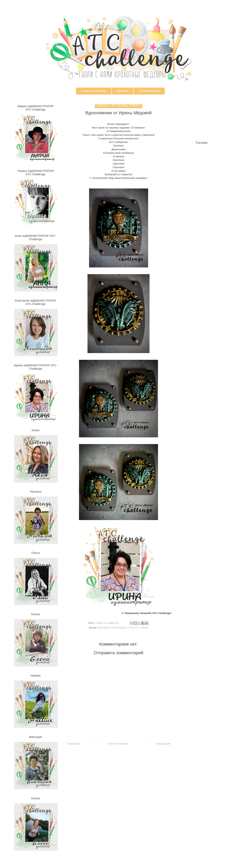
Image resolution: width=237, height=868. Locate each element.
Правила (123, 91)
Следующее (73, 744)
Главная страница (94, 91)
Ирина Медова (119, 628)
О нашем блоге (149, 91)
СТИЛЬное (133, 628)
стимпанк (144, 628)
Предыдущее (163, 744)
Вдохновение (104, 628)
